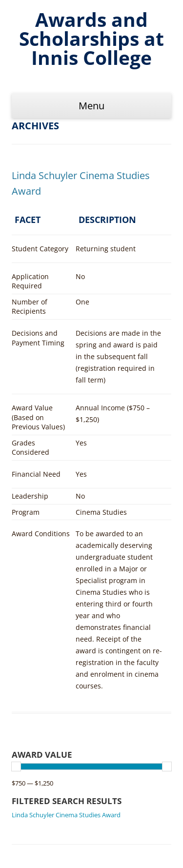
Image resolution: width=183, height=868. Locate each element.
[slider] (16, 767)
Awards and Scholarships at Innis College (91, 39)
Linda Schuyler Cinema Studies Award (66, 815)
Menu (91, 106)
